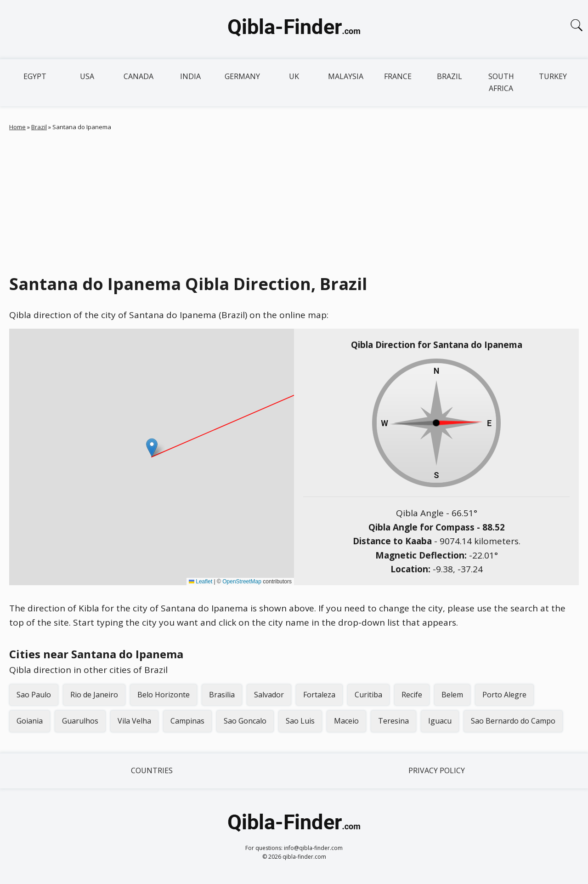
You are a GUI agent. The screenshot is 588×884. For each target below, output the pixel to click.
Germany (242, 76)
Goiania (30, 721)
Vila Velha (134, 721)
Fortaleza (319, 695)
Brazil (449, 76)
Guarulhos (80, 721)
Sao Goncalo (245, 721)
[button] (152, 448)
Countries (152, 770)
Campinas (187, 721)
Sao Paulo (34, 695)
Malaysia (346, 76)
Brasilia (222, 695)
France (398, 76)
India (190, 76)
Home (17, 127)
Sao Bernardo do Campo (513, 721)
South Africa (501, 82)
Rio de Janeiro (94, 695)
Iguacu (440, 721)
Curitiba (368, 695)
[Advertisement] (294, 200)
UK (294, 76)
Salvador (269, 695)
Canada (139, 76)
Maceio (346, 721)
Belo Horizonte (164, 695)
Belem (452, 695)
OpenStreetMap (242, 582)
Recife (412, 695)
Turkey (553, 76)
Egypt (35, 76)
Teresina (393, 721)
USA (87, 76)
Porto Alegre (504, 695)
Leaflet (201, 582)
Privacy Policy (437, 770)
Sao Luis (300, 721)
